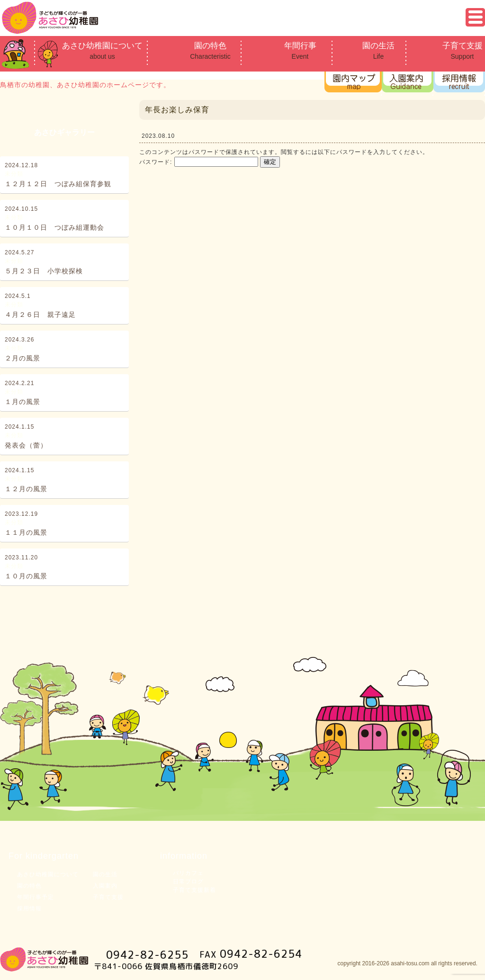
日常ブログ (188, 881)
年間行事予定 (36, 897)
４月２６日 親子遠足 (40, 315)
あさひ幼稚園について (102, 51)
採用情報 (29, 908)
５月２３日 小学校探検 (44, 271)
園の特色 (210, 51)
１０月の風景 (26, 576)
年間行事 (300, 51)
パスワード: (199, 162)
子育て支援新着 (194, 890)
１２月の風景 (26, 489)
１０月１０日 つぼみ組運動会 (54, 227)
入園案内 (105, 886)
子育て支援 (462, 51)
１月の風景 (22, 402)
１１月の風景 (26, 532)
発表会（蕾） (26, 445)
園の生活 (378, 51)
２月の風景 (22, 358)
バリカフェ (188, 873)
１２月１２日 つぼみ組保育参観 (58, 184)
